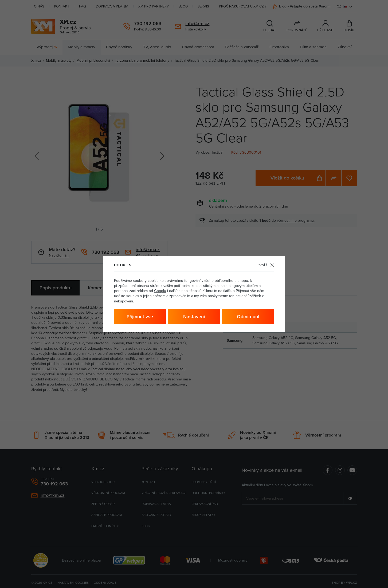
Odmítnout (248, 317)
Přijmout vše (140, 317)
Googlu (160, 291)
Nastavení (194, 317)
